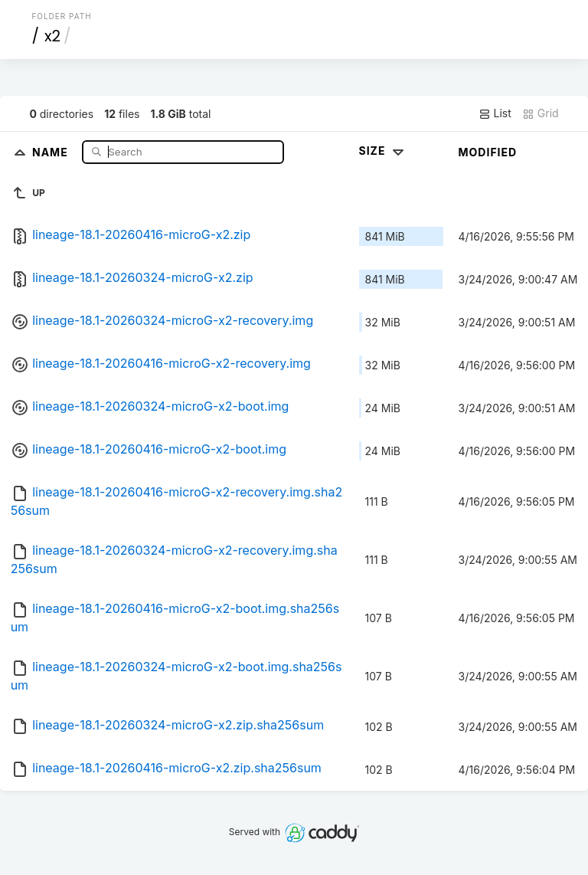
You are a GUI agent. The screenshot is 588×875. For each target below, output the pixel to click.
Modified (488, 152)
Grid (541, 113)
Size (383, 151)
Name (52, 151)
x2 (52, 36)
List (495, 113)
